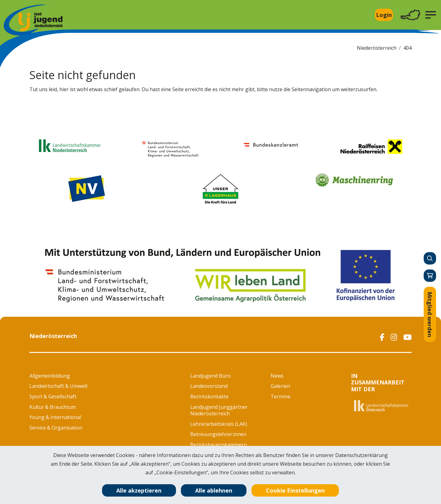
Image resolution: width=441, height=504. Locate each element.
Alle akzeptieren (139, 490)
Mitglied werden (430, 314)
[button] (431, 15)
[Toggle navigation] (410, 15)
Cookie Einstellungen (295, 490)
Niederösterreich (377, 48)
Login (384, 15)
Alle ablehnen (214, 490)
